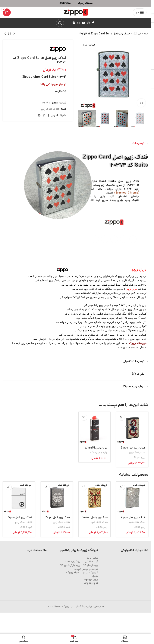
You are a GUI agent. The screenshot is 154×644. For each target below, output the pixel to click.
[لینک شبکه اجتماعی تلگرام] (74, 23)
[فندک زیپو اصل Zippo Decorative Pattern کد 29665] (132, 498)
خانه (146, 34)
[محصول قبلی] (14, 34)
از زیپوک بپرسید (90, 573)
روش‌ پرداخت (73, 562)
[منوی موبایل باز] (140, 12)
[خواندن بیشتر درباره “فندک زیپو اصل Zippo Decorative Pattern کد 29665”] (122, 487)
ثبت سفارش (92, 562)
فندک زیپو (47, 109)
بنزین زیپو (132, 289)
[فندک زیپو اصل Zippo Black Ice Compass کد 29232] (57, 498)
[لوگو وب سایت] (76, 12)
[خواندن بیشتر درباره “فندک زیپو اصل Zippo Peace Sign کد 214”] (8, 487)
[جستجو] (60, 23)
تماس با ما (93, 558)
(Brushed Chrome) (127, 195)
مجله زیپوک (73, 573)
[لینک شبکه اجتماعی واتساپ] (79, 23)
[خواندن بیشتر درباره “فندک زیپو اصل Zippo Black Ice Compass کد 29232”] (46, 487)
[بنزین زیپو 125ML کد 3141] (94, 428)
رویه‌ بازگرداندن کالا (70, 565)
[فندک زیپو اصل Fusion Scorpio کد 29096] (94, 498)
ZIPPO (143, 285)
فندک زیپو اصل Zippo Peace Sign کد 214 (20, 519)
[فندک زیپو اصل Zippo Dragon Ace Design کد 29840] (132, 428)
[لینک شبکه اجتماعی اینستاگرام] (88, 23)
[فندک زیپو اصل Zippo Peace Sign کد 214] (19, 498)
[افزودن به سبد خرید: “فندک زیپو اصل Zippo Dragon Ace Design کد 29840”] (122, 417)
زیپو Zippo (140, 457)
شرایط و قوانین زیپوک (86, 569)
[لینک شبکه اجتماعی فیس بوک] (93, 23)
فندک (56, 109)
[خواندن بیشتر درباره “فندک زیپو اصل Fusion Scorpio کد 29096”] (84, 487)
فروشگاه (137, 34)
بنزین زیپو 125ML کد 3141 (96, 450)
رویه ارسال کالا (91, 565)
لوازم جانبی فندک (99, 453)
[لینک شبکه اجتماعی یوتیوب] (83, 23)
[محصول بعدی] (5, 34)
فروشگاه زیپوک (138, 343)
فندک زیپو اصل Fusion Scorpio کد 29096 (95, 519)
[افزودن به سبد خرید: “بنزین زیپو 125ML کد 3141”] (84, 417)
